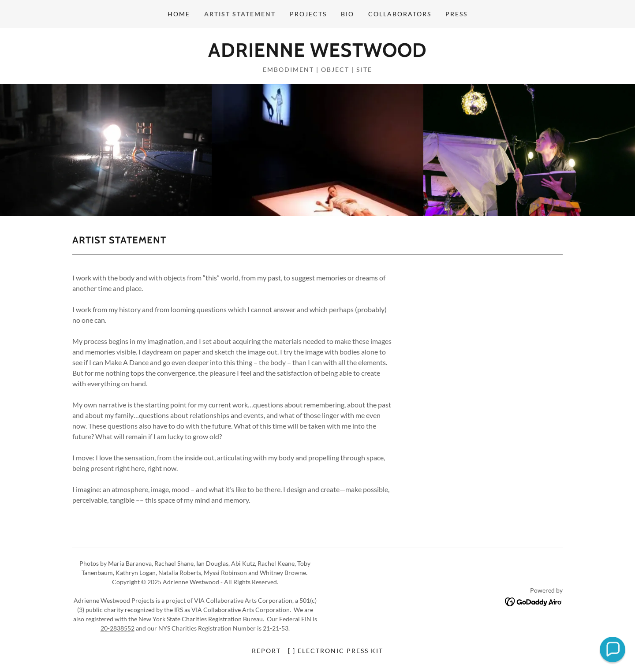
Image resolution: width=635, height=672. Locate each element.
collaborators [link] (400, 14)
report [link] (266, 651)
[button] (613, 650)
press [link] (456, 14)
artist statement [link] (240, 14)
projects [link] (308, 14)
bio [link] (347, 14)
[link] (317, 54)
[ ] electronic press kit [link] (336, 651)
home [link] (179, 14)
